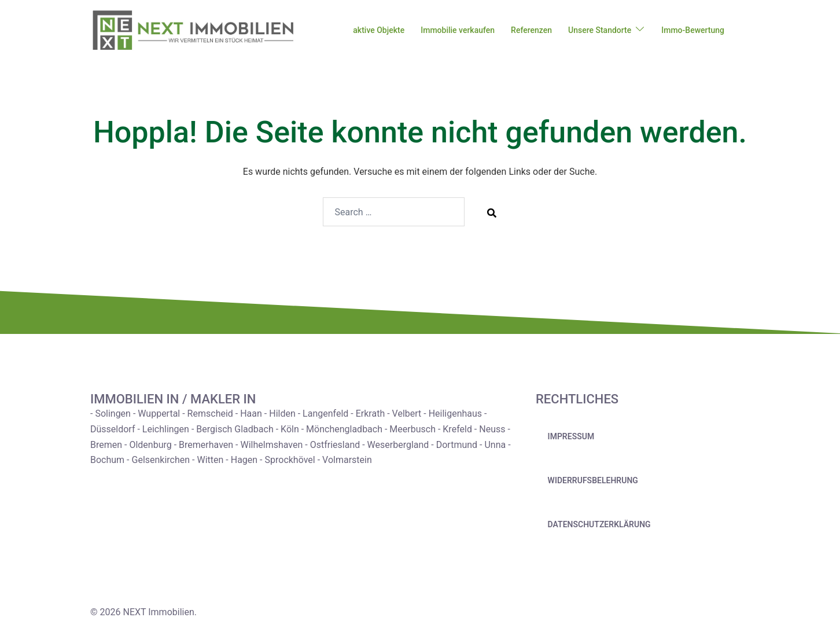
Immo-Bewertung (693, 30)
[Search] (492, 212)
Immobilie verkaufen (458, 30)
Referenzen (531, 30)
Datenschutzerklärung (599, 524)
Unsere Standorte (600, 30)
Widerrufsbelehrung (593, 480)
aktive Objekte (379, 30)
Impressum (571, 436)
